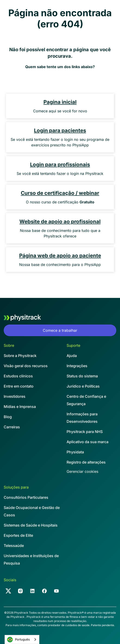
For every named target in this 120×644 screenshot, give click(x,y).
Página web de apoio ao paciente (60, 256)
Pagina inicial (60, 102)
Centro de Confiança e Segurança (86, 400)
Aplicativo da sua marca (88, 442)
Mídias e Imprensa (20, 407)
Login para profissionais (60, 164)
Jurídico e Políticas (83, 386)
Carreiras (12, 427)
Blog (8, 417)
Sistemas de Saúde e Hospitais (31, 525)
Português (18, 640)
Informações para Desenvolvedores (82, 418)
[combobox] (22, 639)
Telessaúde (14, 546)
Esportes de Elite (18, 535)
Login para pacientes (60, 130)
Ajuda (72, 356)
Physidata (75, 452)
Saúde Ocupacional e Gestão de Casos (32, 511)
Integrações (77, 366)
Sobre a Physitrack (20, 356)
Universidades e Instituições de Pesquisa (31, 559)
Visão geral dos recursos (26, 366)
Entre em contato (19, 386)
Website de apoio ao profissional (60, 221)
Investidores (15, 396)
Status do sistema (82, 376)
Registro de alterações (86, 462)
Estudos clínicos (18, 376)
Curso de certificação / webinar (60, 193)
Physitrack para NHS (85, 432)
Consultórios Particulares (26, 497)
